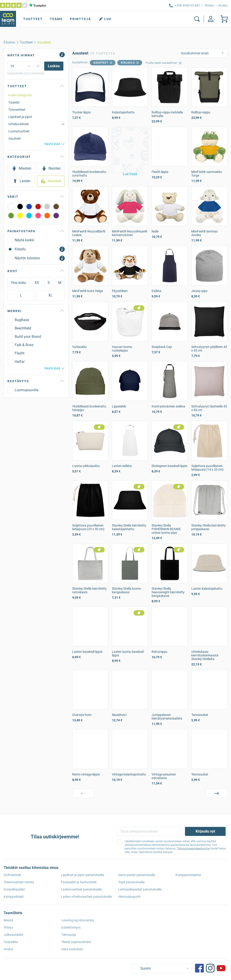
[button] (130, 150)
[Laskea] (54, 66)
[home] (9, 42)
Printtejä (80, 19)
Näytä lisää (55, 144)
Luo (105, 19)
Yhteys (209, 5)
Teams (56, 19)
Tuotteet (33, 19)
